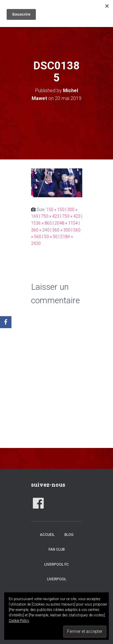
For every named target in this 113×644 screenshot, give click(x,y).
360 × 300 (61, 230)
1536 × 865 (41, 223)
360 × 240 (40, 230)
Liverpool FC (56, 564)
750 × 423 (50, 216)
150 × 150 (55, 210)
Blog (69, 535)
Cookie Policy (19, 621)
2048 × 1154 (66, 223)
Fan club (57, 549)
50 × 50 (51, 237)
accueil (47, 535)
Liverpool (57, 579)
